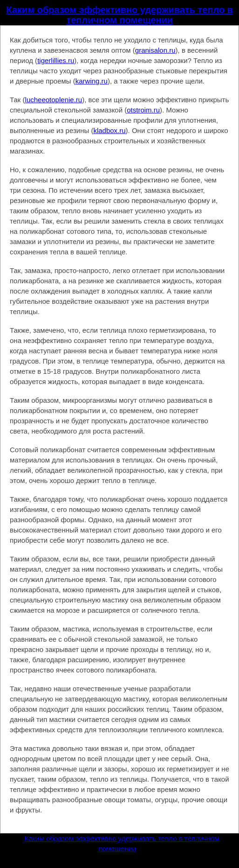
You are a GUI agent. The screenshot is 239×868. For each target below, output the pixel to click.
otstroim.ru (143, 110)
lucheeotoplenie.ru (54, 100)
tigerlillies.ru (56, 60)
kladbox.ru (109, 130)
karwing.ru (92, 81)
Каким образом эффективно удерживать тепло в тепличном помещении (119, 15)
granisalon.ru (155, 50)
